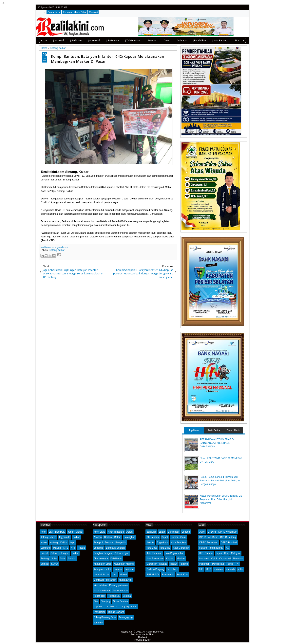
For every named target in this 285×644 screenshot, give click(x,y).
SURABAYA (153, 575)
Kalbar (76, 537)
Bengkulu (60, 532)
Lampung (46, 548)
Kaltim (64, 543)
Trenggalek (100, 612)
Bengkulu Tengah (103, 553)
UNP (209, 569)
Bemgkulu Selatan (103, 543)
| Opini (158, 41)
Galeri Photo (233, 430)
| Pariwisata (104, 41)
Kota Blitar (165, 548)
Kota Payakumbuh (174, 553)
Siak (96, 601)
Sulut (63, 559)
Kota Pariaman (154, 553)
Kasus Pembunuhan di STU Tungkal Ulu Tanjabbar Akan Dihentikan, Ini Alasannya (221, 499)
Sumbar (72, 559)
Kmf (226, 553)
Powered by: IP (142, 640)
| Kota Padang (212, 41)
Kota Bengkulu (179, 543)
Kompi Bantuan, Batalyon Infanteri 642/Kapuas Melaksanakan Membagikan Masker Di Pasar (107, 59)
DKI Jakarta (153, 537)
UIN (201, 569)
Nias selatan (100, 585)
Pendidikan (218, 564)
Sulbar (75, 553)
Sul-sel (44, 553)
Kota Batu (152, 548)
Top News (194, 430)
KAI (228, 548)
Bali (51, 532)
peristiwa (218, 569)
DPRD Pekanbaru (209, 543)
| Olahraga (173, 41)
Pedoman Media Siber (75, 12)
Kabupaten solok (102, 569)
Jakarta (150, 543)
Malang (163, 564)
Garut (183, 537)
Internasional (216, 548)
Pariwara (238, 559)
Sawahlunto (168, 575)
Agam (130, 532)
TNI (237, 564)
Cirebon (186, 532)
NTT (73, 548)
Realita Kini (127, 632)
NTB (66, 548)
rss (245, 7)
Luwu (114, 575)
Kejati (219, 553)
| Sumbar (143, 41)
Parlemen (204, 564)
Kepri (72, 543)
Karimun (129, 569)
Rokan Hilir (99, 596)
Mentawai (99, 580)
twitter (229, 7)
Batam (118, 537)
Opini (214, 559)
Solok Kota (182, 575)
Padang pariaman (119, 585)
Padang (184, 564)
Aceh (43, 532)
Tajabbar (98, 607)
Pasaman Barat (102, 591)
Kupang (170, 559)
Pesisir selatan (120, 591)
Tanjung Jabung (129, 607)
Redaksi (93, 12)
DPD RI (212, 532)
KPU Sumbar (206, 553)
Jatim (53, 537)
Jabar (71, 532)
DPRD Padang (228, 537)
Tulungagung (126, 617)
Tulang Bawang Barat (105, 617)
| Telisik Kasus (125, 41)
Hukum (203, 548)
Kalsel (44, 543)
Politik (230, 564)
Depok (165, 537)
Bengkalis (121, 543)
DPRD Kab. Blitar (209, 537)
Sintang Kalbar (57, 250)
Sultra (54, 559)
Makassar (152, 564)
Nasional (204, 559)
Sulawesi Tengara (60, 553)
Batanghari (129, 537)
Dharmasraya (101, 559)
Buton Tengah (122, 553)
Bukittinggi (173, 532)
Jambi (79, 532)
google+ (239, 7)
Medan (173, 564)
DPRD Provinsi (229, 543)
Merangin (111, 580)
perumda (230, 569)
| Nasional (50, 41)
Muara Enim (125, 580)
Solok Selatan (120, 601)
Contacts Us (54, 12)
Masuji (123, 575)
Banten (108, 537)
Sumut (55, 564)
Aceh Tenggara (116, 532)
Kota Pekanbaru (155, 559)
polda (240, 569)
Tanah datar (112, 607)
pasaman (98, 623)
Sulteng (45, 559)
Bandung (151, 532)
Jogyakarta (64, 537)
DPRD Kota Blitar (228, 532)
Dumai (174, 537)
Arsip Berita (214, 430)
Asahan (98, 537)
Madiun (181, 559)
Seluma (127, 596)
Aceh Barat (99, 532)
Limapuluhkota (101, 575)
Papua (81, 548)
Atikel (202, 532)
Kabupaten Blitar (102, 564)
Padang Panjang (155, 569)
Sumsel (45, 564)
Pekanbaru (172, 569)
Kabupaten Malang (124, 564)
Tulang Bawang (116, 612)
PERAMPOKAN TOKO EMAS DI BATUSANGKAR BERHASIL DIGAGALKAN (217, 443)
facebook (234, 7)
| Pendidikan (191, 41)
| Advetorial (86, 41)
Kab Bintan (116, 559)
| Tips (228, 41)
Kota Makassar (181, 548)
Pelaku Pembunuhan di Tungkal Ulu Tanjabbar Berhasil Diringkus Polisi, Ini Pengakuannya (220, 481)
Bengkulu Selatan (115, 548)
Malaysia (236, 553)
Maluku (57, 548)
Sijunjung (106, 601)
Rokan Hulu (114, 596)
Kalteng (54, 543)
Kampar (118, 569)
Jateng (44, 537)
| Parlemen (68, 41)
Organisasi (225, 559)
